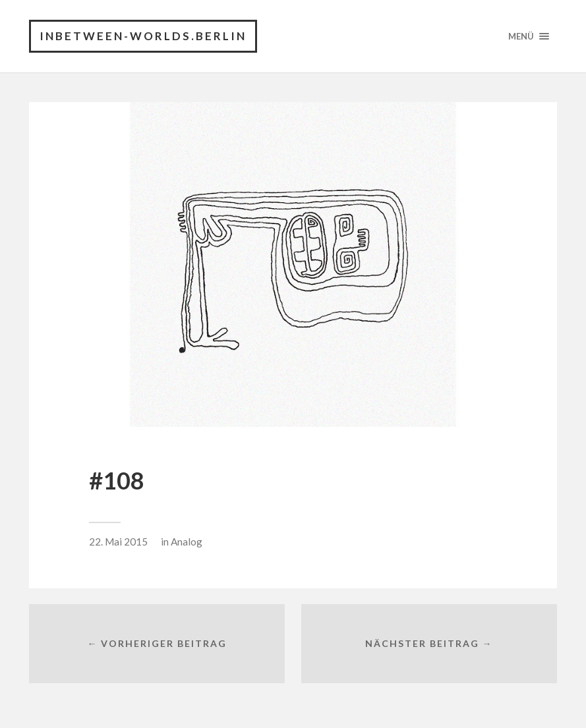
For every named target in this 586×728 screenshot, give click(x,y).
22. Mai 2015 (118, 542)
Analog (187, 542)
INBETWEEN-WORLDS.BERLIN (143, 36)
